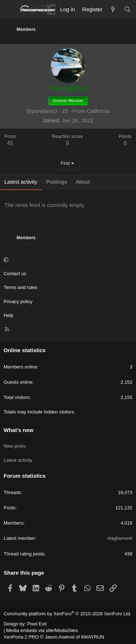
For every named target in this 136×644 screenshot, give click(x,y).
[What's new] (113, 9)
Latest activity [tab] (21, 182)
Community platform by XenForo (67, 614)
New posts (15, 446)
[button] (67, 260)
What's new (18, 430)
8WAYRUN (92, 637)
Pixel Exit (37, 624)
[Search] (127, 9)
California (98, 111)
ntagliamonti (120, 538)
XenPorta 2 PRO (21, 637)
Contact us (15, 274)
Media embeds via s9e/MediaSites (42, 630)
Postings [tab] (57, 182)
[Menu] (9, 9)
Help (9, 315)
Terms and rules (20, 287)
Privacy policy (18, 301)
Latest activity (18, 460)
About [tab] (83, 182)
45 (10, 143)
